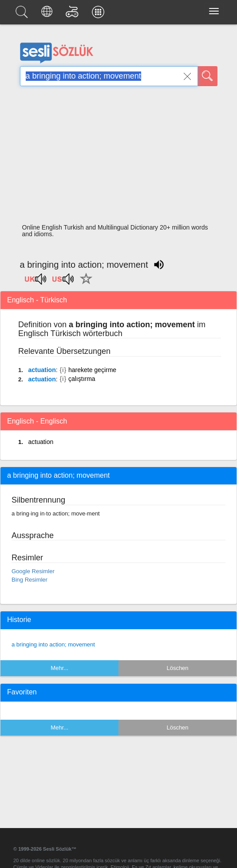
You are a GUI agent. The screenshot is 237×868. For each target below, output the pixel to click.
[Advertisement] (119, 158)
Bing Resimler (30, 580)
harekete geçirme (92, 370)
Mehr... (59, 668)
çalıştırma (82, 379)
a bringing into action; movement (53, 644)
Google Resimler (33, 571)
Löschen (177, 668)
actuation (42, 370)
